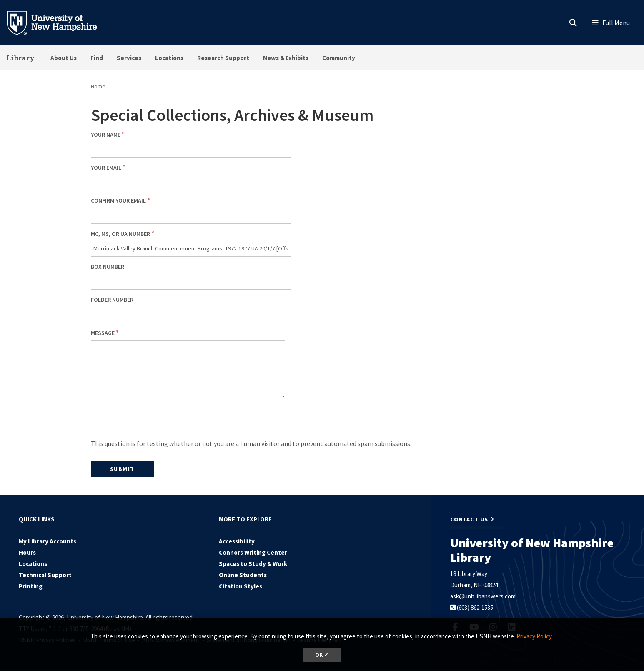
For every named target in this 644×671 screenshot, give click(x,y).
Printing (31, 586)
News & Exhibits (286, 58)
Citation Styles (241, 586)
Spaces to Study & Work (253, 564)
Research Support (223, 58)
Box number (108, 267)
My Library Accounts (48, 541)
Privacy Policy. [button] (535, 636)
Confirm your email (118, 200)
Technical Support (45, 575)
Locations (169, 58)
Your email (106, 168)
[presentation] (154, 421)
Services (129, 58)
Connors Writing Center (253, 552)
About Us (64, 58)
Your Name (106, 135)
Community (339, 58)
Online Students (243, 575)
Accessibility (237, 541)
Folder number (112, 300)
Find (97, 58)
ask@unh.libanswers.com (483, 596)
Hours (27, 552)
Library (20, 58)
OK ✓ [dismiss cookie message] (322, 655)
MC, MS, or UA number (120, 234)
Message (103, 333)
